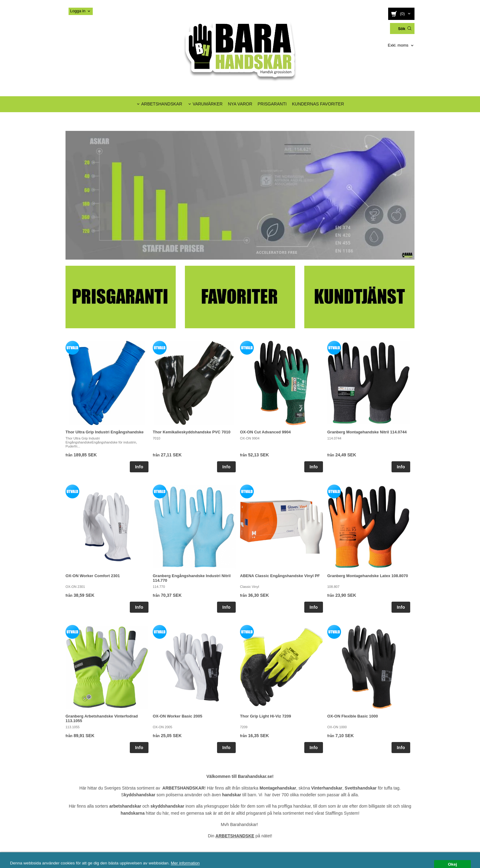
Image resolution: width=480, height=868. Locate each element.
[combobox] (401, 46)
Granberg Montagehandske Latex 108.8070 (368, 576)
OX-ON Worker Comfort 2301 (93, 576)
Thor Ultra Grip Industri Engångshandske (105, 432)
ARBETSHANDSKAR (162, 104)
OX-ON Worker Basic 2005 (178, 716)
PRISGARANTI (272, 104)
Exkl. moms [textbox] (398, 45)
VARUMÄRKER (208, 104)
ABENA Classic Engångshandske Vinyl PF (280, 576)
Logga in (78, 11)
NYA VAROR (240, 104)
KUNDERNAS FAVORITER (318, 104)
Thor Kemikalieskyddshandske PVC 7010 (192, 432)
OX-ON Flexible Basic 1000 (352, 716)
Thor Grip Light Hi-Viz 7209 (266, 716)
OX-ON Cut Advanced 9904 (265, 432)
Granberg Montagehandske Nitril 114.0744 (367, 432)
